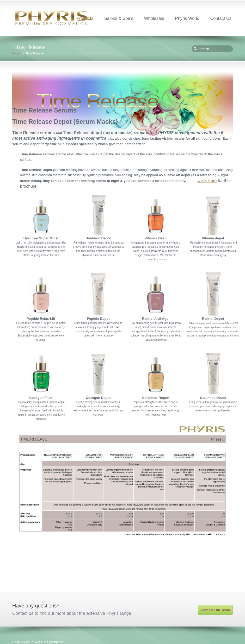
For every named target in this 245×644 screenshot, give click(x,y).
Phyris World (187, 18)
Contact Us (221, 18)
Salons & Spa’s (119, 18)
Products (85, 18)
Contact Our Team (215, 610)
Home (16, 53)
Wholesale (154, 18)
